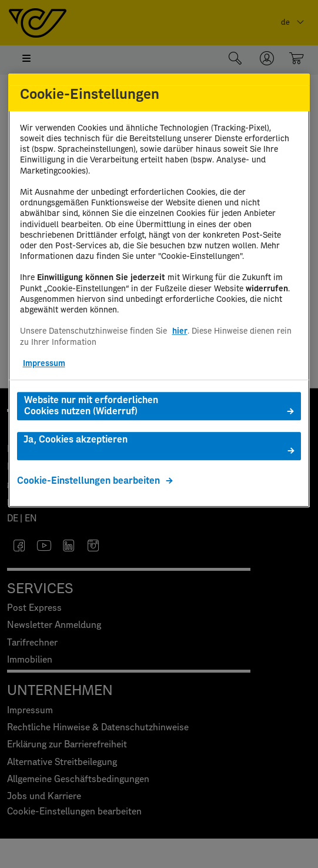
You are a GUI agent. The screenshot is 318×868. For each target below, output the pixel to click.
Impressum (44, 364)
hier (180, 332)
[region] (159, 290)
